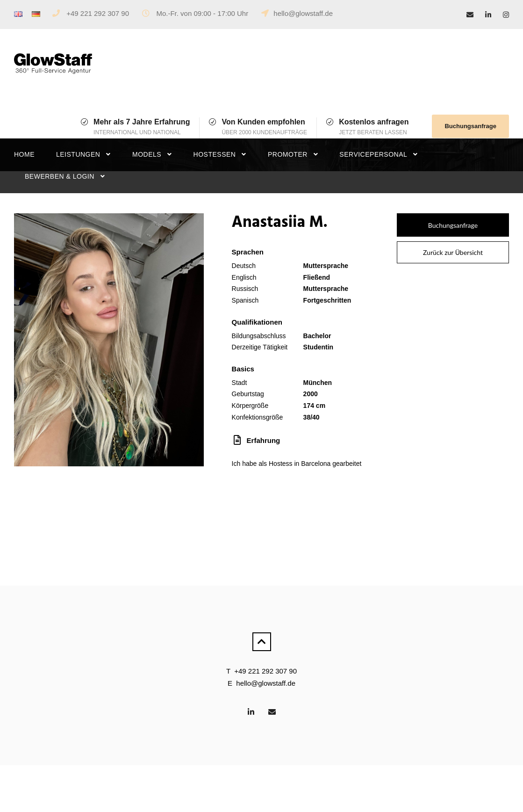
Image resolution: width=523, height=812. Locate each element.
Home (24, 154)
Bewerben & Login (60, 176)
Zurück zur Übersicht (453, 252)
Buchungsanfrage (470, 126)
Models (147, 154)
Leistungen (78, 154)
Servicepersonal (373, 154)
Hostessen (215, 154)
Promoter (288, 154)
